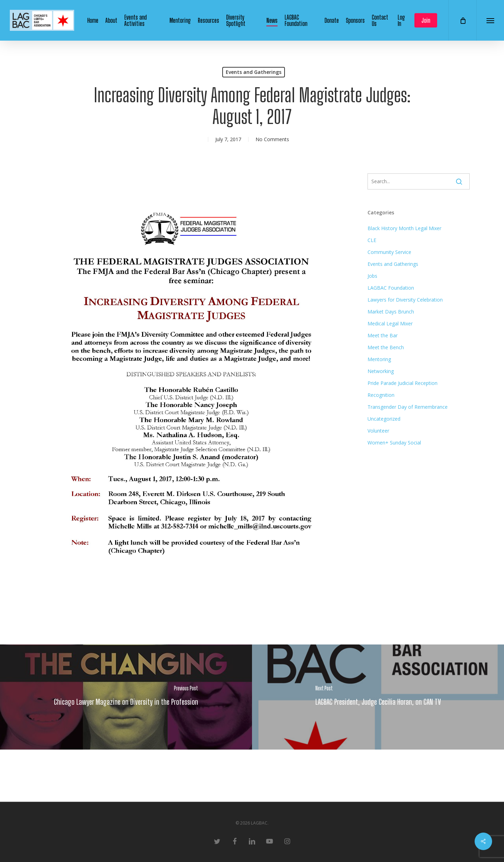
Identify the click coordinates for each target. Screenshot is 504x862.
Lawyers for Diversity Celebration (405, 300)
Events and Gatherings (254, 72)
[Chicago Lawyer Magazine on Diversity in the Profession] (126, 697)
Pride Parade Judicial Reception (402, 383)
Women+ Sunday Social (394, 443)
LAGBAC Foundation (391, 288)
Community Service (389, 252)
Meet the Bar (383, 335)
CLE (372, 240)
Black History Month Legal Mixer (404, 228)
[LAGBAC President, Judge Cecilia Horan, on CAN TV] (378, 697)
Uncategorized (384, 419)
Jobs (372, 276)
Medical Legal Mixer (390, 323)
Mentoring (379, 359)
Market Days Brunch (391, 312)
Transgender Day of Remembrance (408, 407)
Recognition (381, 395)
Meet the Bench (386, 347)
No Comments (272, 139)
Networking (381, 371)
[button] (490, 20)
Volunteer (378, 431)
